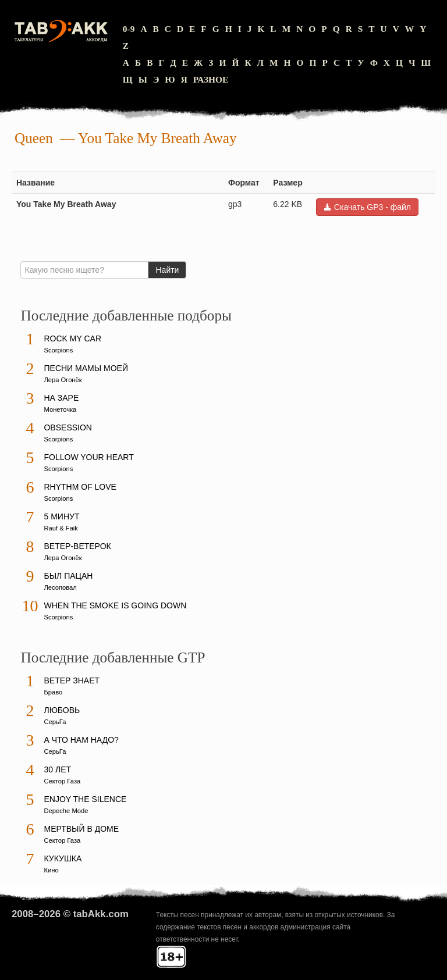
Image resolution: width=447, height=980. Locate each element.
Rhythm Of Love (80, 487)
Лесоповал (60, 587)
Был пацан (68, 576)
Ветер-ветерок (77, 546)
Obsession (68, 427)
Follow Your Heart (88, 457)
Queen (34, 138)
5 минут (61, 516)
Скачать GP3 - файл (367, 207)
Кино (51, 870)
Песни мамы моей (86, 368)
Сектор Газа (62, 781)
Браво (53, 692)
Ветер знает (72, 680)
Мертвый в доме (81, 829)
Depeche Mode (66, 811)
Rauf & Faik (61, 528)
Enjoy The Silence (85, 799)
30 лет (57, 769)
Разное (211, 79)
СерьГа (55, 722)
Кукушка (63, 858)
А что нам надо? (81, 740)
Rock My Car (72, 338)
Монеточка (60, 409)
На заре (61, 398)
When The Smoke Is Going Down (115, 605)
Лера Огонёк (63, 380)
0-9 (129, 29)
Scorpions (58, 350)
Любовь (62, 710)
